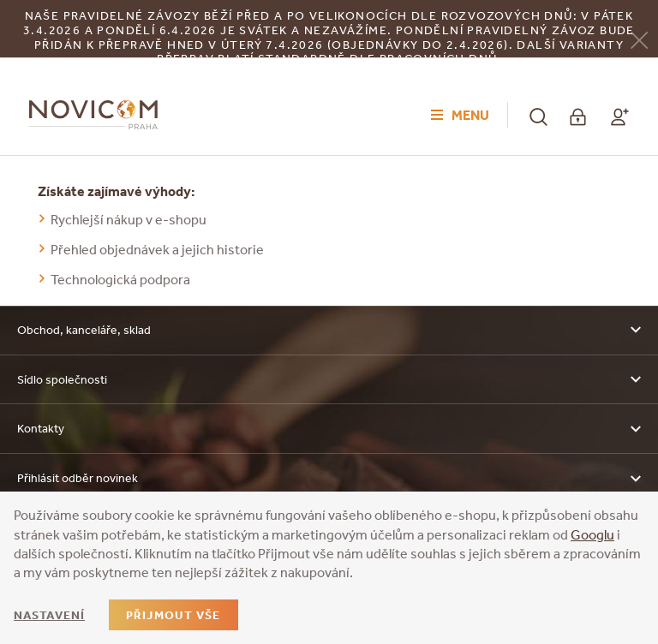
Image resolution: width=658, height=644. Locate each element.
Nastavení (49, 615)
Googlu (592, 534)
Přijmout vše (173, 615)
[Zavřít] (639, 39)
